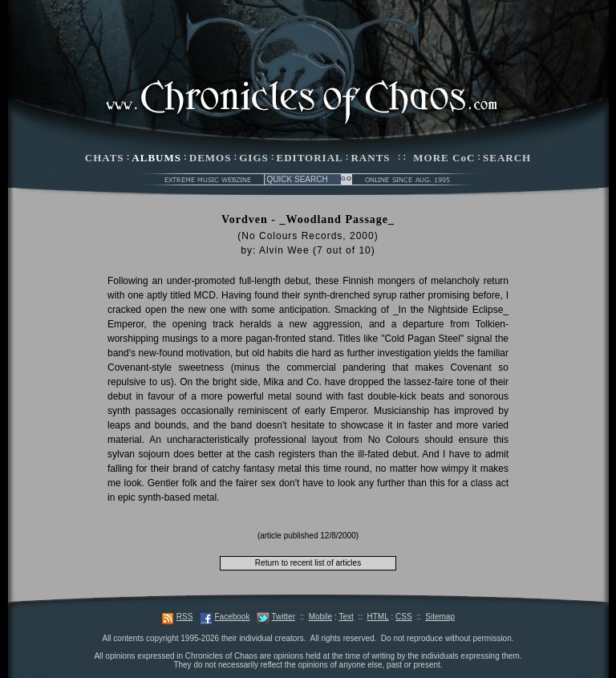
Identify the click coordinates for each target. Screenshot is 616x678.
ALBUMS (156, 158)
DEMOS (211, 158)
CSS (404, 617)
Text (346, 617)
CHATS (105, 158)
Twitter (284, 617)
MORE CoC (444, 158)
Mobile (320, 617)
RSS (185, 617)
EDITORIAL (310, 158)
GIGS (254, 158)
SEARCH (507, 158)
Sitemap (440, 617)
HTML (377, 617)
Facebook (232, 617)
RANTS (370, 158)
